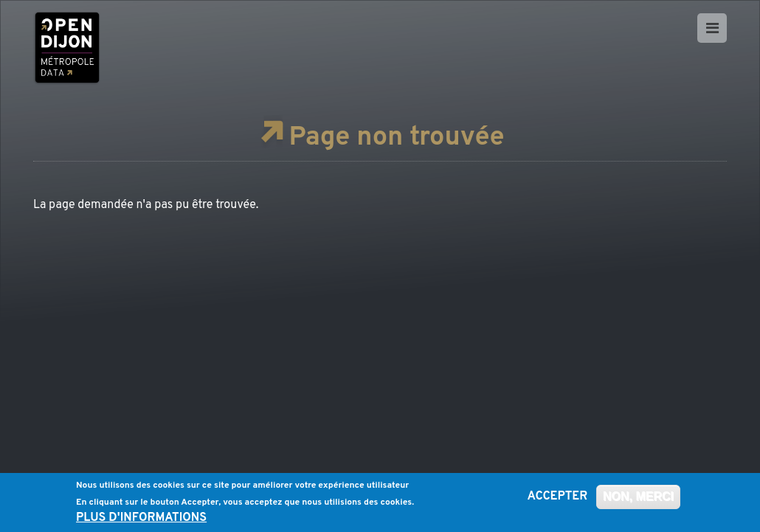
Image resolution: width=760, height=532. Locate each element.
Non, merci (638, 498)
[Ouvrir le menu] (712, 28)
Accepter (558, 499)
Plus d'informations (141, 521)
